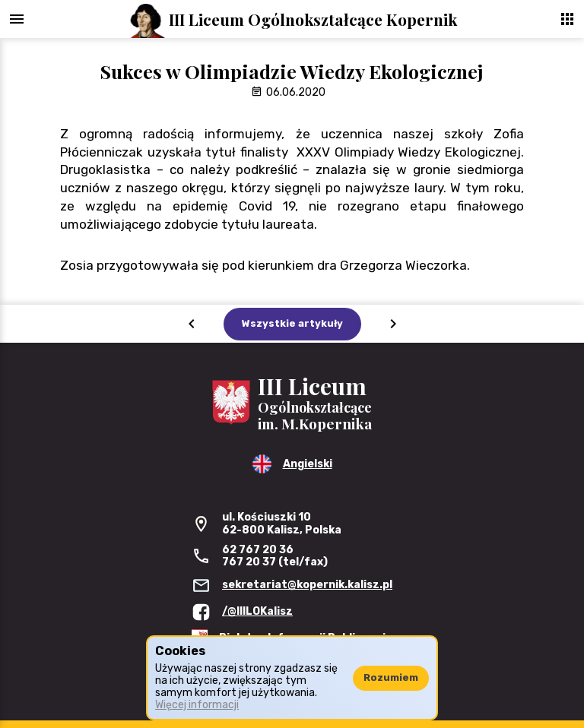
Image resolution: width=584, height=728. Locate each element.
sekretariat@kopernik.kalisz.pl (307, 585)
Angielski (308, 464)
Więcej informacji (197, 705)
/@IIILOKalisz (257, 611)
